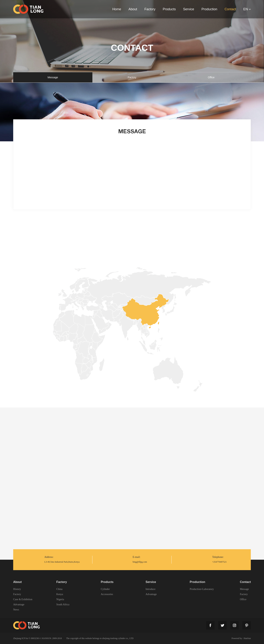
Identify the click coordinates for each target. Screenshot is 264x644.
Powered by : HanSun (241, 638)
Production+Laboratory (202, 589)
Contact (245, 582)
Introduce (151, 589)
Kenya (60, 594)
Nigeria (60, 599)
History (17, 589)
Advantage (19, 605)
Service (151, 582)
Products (107, 582)
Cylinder (105, 589)
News (16, 610)
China (59, 589)
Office (211, 77)
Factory (132, 77)
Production (197, 582)
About (17, 582)
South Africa (63, 605)
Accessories (107, 594)
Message (53, 77)
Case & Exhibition (23, 599)
